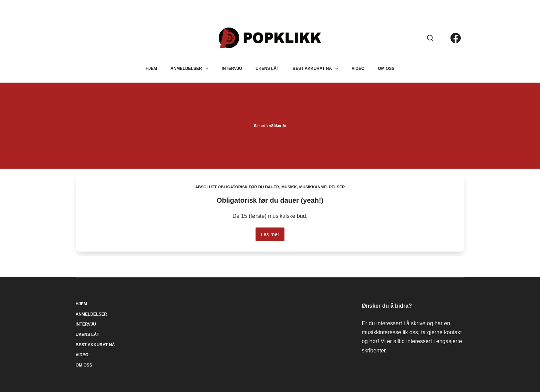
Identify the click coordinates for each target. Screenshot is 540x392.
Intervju (232, 68)
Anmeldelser (191, 69)
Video (358, 68)
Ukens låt (267, 68)
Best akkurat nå (317, 69)
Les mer (273, 236)
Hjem (151, 68)
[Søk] (430, 38)
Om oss (386, 68)
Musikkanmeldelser (324, 187)
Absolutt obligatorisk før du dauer (236, 187)
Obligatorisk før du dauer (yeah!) (270, 200)
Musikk (290, 187)
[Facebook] (456, 38)
